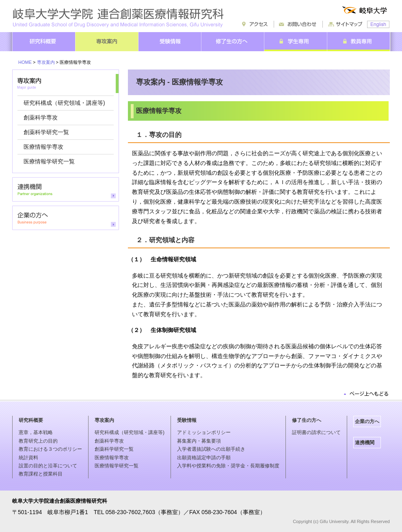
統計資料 (28, 458)
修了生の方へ (307, 420)
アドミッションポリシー (204, 432)
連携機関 (365, 443)
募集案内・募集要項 (199, 441)
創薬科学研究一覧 (46, 132)
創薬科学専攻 (41, 117)
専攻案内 (46, 62)
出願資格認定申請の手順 (204, 458)
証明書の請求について (316, 432)
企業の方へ (367, 421)
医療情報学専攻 (43, 147)
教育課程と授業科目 (41, 474)
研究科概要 (31, 420)
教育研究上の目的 (38, 441)
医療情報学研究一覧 (49, 161)
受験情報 (187, 420)
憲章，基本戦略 (36, 432)
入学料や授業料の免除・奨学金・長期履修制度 (228, 466)
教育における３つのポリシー (50, 449)
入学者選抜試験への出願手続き (211, 449)
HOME (25, 62)
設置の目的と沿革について (48, 466)
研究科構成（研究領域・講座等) (64, 103)
